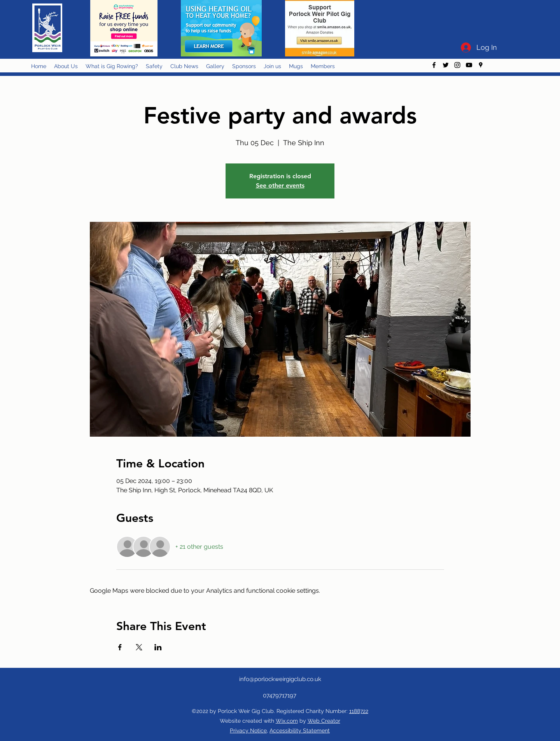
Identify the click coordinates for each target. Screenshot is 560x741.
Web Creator (324, 721)
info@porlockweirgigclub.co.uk (280, 679)
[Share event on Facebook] (120, 647)
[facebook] (434, 65)
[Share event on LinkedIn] (158, 647)
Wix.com (287, 721)
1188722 (359, 711)
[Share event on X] (139, 647)
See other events (280, 185)
